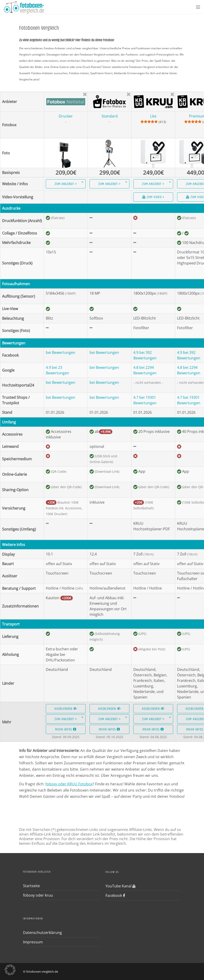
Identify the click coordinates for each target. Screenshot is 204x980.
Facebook (115, 895)
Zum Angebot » (66, 184)
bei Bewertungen (61, 352)
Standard (110, 116)
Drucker (66, 116)
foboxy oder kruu (38, 895)
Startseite (31, 886)
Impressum (33, 942)
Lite (153, 116)
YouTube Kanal (121, 886)
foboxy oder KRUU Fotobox (69, 784)
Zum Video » (153, 197)
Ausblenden (66, 709)
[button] (10, 970)
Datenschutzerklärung (42, 933)
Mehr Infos (66, 729)
